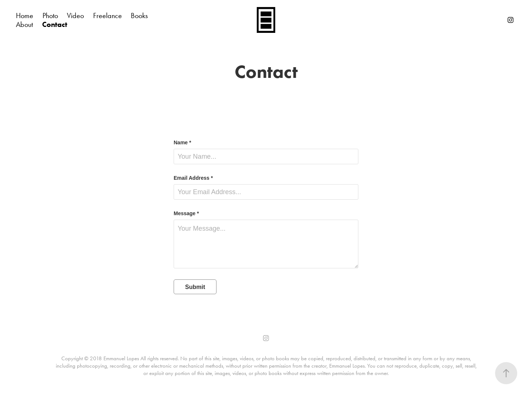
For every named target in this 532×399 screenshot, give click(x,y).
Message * (186, 213)
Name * (182, 142)
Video (75, 16)
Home (25, 16)
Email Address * (193, 178)
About (24, 24)
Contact (55, 24)
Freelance (108, 16)
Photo (50, 16)
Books (139, 16)
